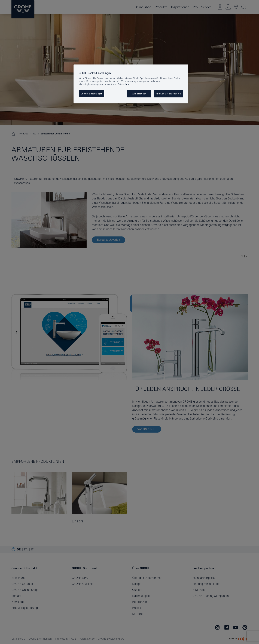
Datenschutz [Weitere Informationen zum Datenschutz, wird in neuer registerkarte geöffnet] (123, 84)
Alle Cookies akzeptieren (168, 94)
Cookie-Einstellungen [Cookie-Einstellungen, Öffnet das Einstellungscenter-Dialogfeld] (92, 94)
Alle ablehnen (139, 94)
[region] (131, 84)
